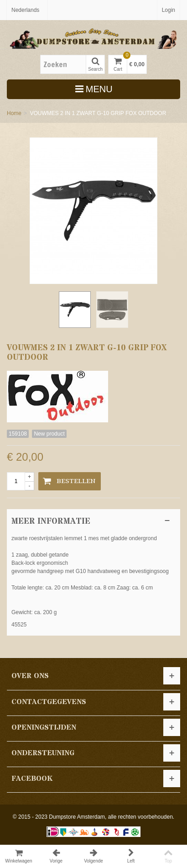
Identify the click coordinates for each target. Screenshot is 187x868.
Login (169, 10)
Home (14, 113)
